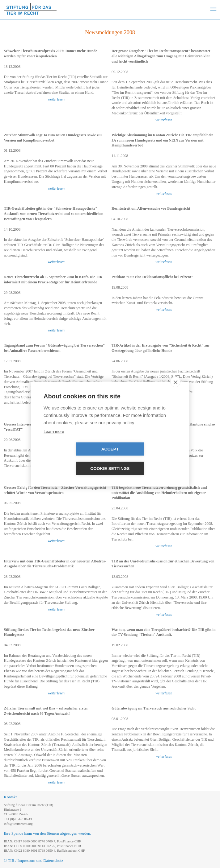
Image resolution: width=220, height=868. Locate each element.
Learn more (54, 441)
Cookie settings (146, 459)
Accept (75, 459)
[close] (175, 392)
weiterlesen (56, 99)
